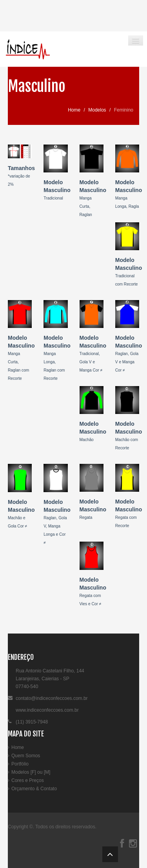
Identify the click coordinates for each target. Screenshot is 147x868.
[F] (33, 772)
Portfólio (20, 764)
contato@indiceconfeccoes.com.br (52, 698)
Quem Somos (26, 756)
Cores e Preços (28, 780)
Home (74, 110)
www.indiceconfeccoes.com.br (47, 710)
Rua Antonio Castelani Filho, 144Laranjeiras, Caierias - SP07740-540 (50, 679)
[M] (47, 772)
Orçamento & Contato (34, 789)
